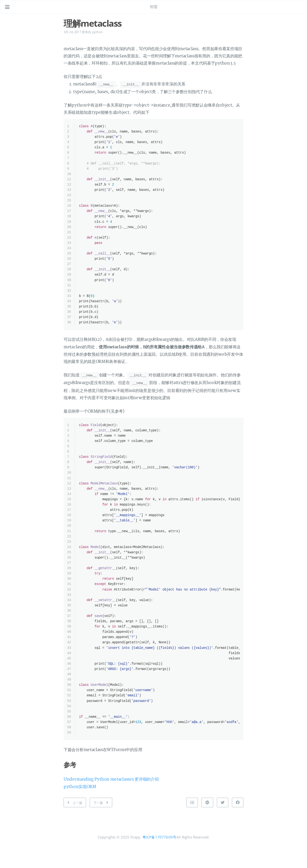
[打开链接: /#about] (299, 7)
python (97, 32)
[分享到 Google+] (207, 825)
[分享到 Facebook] (238, 825)
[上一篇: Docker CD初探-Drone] (75, 825)
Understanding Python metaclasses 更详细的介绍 (111, 802)
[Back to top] (192, 825)
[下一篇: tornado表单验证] (101, 825)
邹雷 (154, 7)
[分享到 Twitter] (223, 825)
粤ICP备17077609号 (159, 860)
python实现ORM (80, 809)
